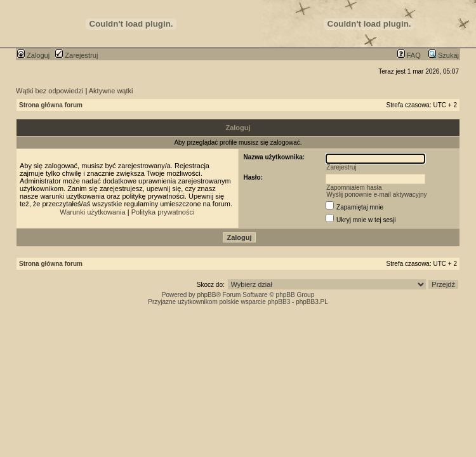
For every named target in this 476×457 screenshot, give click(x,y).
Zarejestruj (76, 55)
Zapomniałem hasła (354, 188)
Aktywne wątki (111, 91)
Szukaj (444, 55)
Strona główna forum (51, 105)
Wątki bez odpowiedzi (50, 91)
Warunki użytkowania (93, 212)
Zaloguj (33, 55)
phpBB (206, 295)
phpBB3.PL (312, 302)
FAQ (409, 55)
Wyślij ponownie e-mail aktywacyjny (376, 195)
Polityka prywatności (163, 212)
